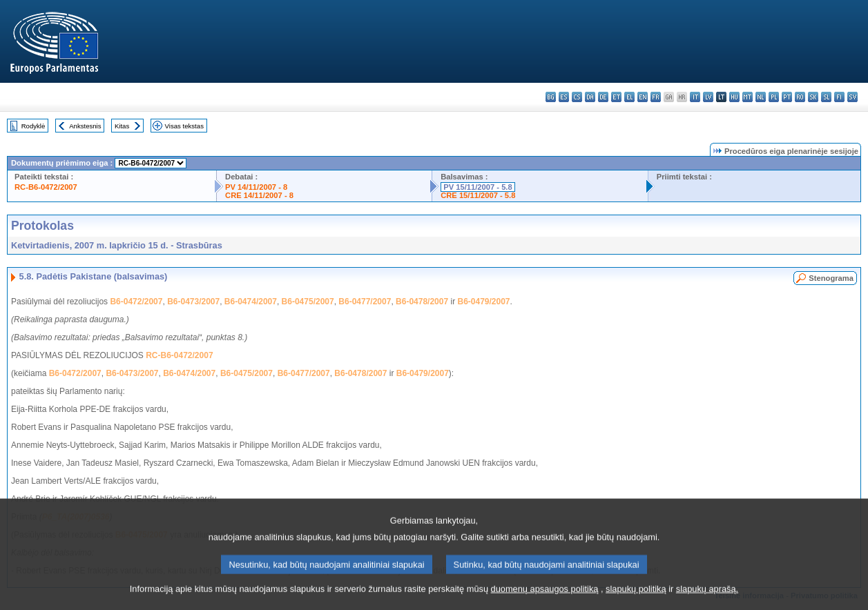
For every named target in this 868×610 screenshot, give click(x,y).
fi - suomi (839, 97)
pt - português (787, 97)
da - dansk (590, 97)
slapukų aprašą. (707, 600)
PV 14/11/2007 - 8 (256, 187)
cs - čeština (577, 97)
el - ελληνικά (629, 97)
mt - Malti (748, 97)
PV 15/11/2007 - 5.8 (478, 187)
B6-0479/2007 (483, 302)
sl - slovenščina (826, 97)
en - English (643, 97)
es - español (564, 97)
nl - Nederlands (761, 97)
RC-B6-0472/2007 (46, 187)
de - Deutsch (603, 97)
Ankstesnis (85, 126)
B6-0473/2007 (193, 302)
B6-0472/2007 (136, 302)
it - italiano (695, 97)
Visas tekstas (184, 126)
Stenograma (831, 278)
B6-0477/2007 (365, 302)
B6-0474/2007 (251, 302)
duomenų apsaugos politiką (545, 600)
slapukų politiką (636, 600)
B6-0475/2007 (308, 302)
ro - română (800, 97)
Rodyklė (33, 126)
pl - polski (774, 97)
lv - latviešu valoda (708, 97)
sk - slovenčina (813, 97)
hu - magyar (734, 97)
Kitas (122, 126)
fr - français (656, 97)
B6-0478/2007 (422, 302)
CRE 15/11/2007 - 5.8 (478, 195)
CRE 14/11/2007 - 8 (259, 195)
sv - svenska (852, 97)
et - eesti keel (616, 97)
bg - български (551, 97)
